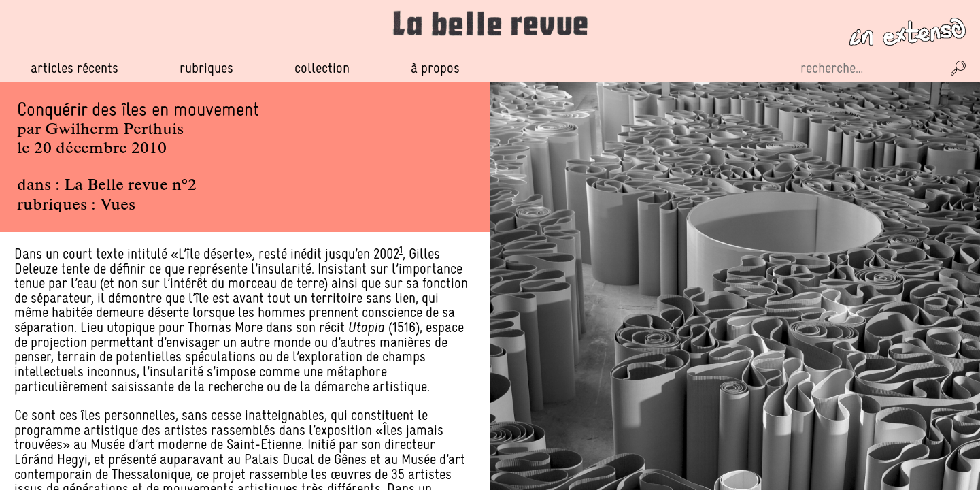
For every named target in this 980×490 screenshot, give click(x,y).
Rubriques (206, 68)
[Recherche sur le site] (870, 68)
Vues (118, 206)
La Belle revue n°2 (130, 186)
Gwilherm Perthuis (114, 130)
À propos (435, 68)
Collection (322, 68)
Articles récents (74, 68)
